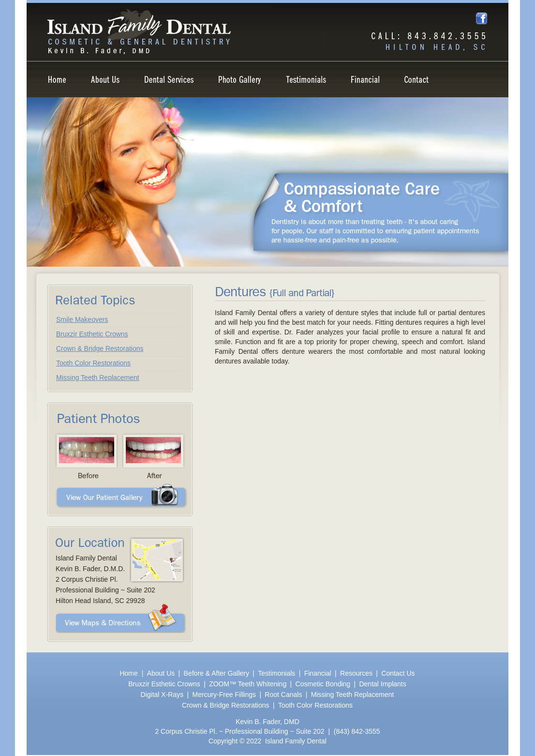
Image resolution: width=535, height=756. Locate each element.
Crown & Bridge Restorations (100, 348)
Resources (356, 673)
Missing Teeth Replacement (98, 378)
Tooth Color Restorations (93, 363)
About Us (161, 673)
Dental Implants (382, 684)
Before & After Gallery (216, 673)
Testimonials (276, 673)
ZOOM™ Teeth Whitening (248, 684)
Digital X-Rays (162, 695)
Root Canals (283, 695)
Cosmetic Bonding (323, 684)
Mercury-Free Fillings (224, 695)
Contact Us (398, 673)
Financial (318, 673)
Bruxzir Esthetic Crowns (92, 334)
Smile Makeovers (82, 319)
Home (129, 673)
